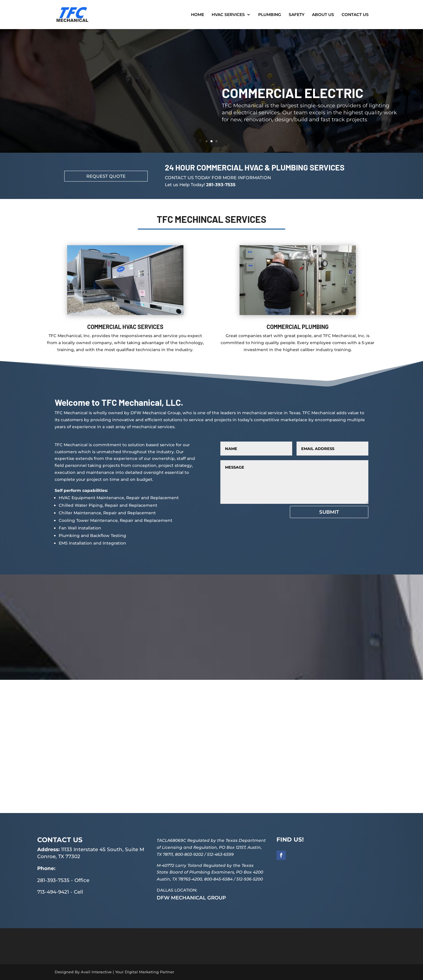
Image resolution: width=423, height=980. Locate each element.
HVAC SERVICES (228, 15)
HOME (198, 15)
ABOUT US (323, 15)
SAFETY (297, 15)
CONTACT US (355, 15)
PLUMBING (270, 15)
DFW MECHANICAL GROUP (191, 898)
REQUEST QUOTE (106, 176)
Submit (329, 512)
